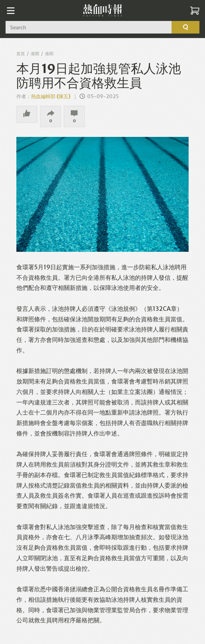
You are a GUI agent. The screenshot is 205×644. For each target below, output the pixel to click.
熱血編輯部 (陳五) (51, 96)
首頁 (21, 54)
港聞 (35, 54)
